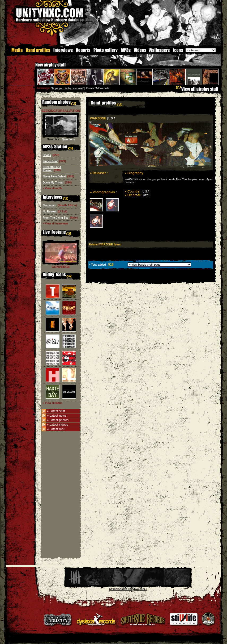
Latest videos (59, 425)
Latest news (58, 416)
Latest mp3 (57, 429)
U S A (146, 192)
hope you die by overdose (68, 88)
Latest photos (59, 420)
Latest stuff (57, 411)
